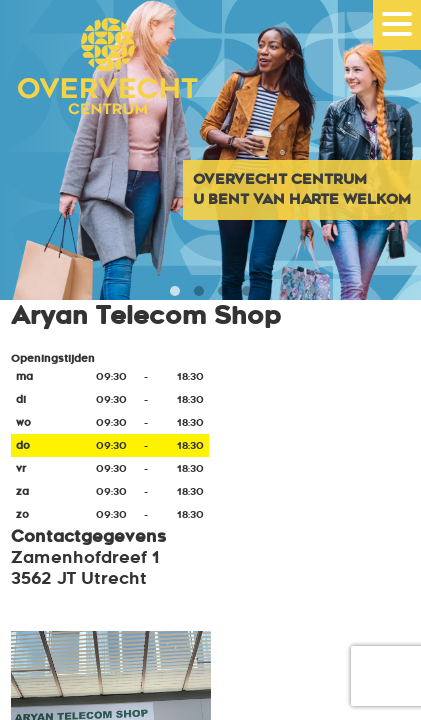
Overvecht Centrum (100, 92)
